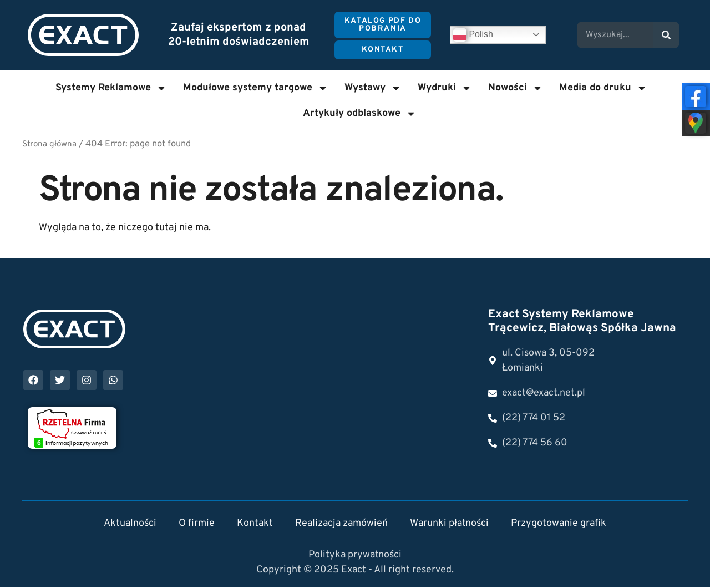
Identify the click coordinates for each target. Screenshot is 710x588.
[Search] (666, 35)
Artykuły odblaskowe (359, 114)
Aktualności (130, 524)
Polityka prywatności (355, 556)
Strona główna (49, 145)
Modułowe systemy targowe (255, 88)
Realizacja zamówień (341, 524)
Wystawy (373, 88)
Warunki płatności (449, 524)
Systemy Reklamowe (111, 88)
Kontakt (255, 524)
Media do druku (603, 88)
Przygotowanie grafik (559, 524)
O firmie (197, 524)
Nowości (515, 88)
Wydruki (445, 88)
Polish (473, 35)
